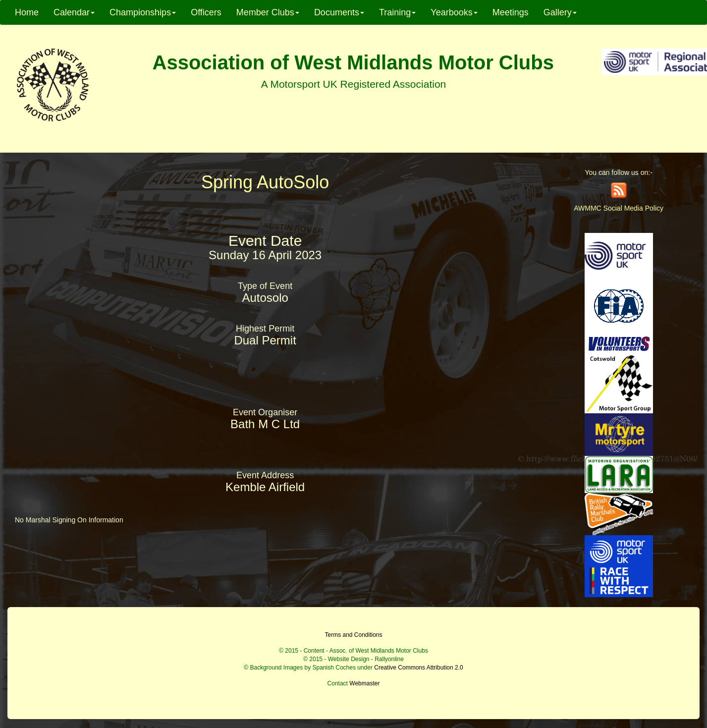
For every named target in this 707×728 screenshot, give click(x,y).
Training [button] (397, 12)
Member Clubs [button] (268, 12)
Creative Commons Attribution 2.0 (418, 668)
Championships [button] (143, 12)
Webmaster (364, 683)
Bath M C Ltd (265, 424)
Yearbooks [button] (454, 12)
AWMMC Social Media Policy (619, 208)
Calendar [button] (74, 12)
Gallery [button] (560, 12)
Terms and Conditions (353, 635)
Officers (206, 12)
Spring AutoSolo (265, 182)
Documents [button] (339, 12)
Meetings (511, 12)
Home (27, 12)
